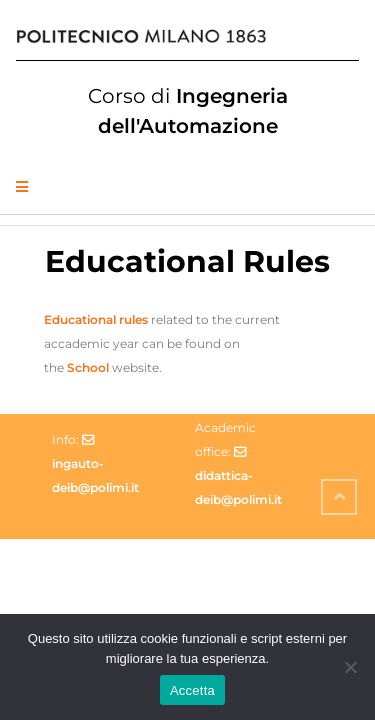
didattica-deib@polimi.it (238, 487)
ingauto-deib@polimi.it (95, 475)
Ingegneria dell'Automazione (188, 111)
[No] (350, 667)
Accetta (192, 690)
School (88, 367)
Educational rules (96, 319)
